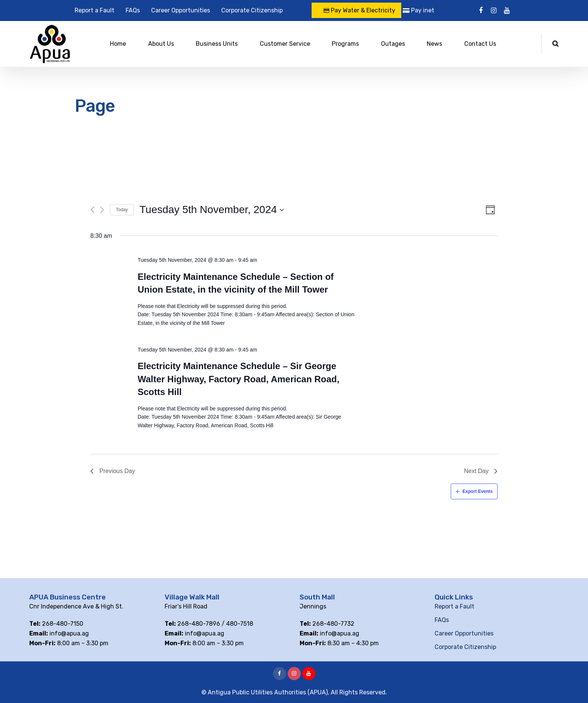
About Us (161, 44)
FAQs (133, 10)
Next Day (476, 471)
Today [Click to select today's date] (122, 210)
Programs (345, 44)
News (434, 44)
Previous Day (117, 471)
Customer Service (285, 44)
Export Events (478, 491)
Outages (393, 44)
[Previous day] (92, 210)
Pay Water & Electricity (359, 10)
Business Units (217, 44)
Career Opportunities (181, 10)
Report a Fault (94, 10)
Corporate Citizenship (252, 10)
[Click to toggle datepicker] (212, 210)
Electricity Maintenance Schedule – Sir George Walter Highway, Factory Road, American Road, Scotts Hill (238, 379)
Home (118, 44)
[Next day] (102, 210)
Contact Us (480, 44)
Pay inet (418, 10)
